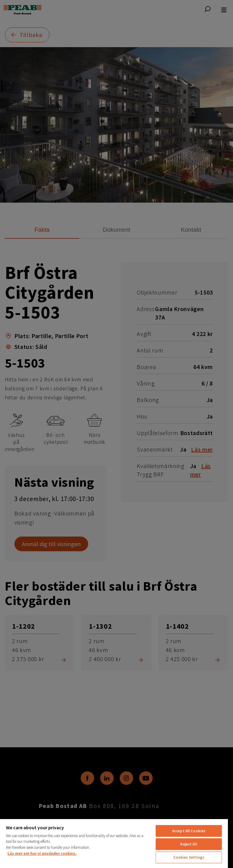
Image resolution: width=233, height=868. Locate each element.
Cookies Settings (189, 857)
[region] (114, 843)
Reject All (189, 844)
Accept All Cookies (189, 831)
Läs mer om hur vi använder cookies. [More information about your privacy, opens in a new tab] (42, 853)
